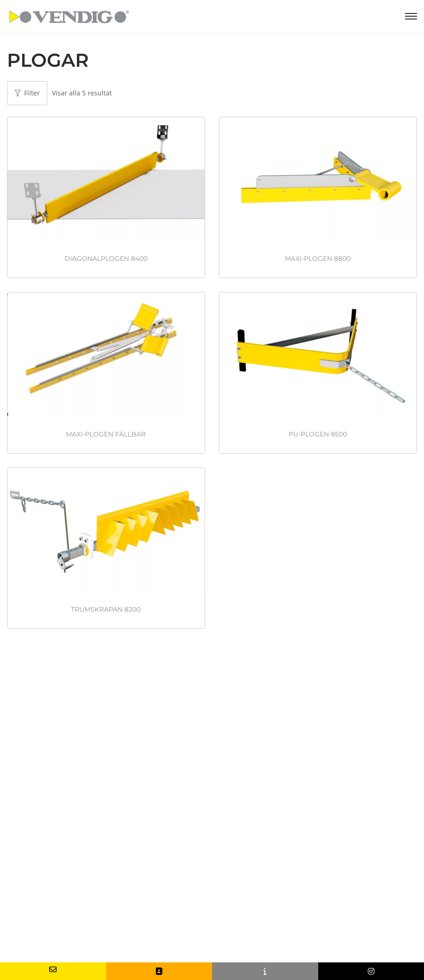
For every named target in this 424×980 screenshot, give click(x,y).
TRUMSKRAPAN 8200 (106, 609)
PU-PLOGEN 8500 (318, 434)
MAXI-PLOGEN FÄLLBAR (106, 434)
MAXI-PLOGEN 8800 (318, 259)
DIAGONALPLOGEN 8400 (106, 259)
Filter (27, 93)
